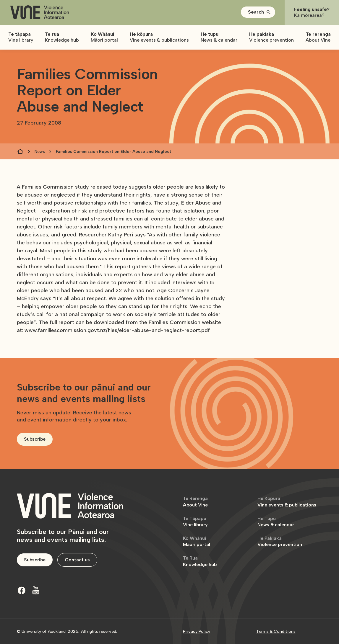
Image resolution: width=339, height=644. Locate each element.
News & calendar (276, 522)
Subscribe (35, 439)
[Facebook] (22, 590)
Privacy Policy (197, 631)
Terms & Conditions (276, 631)
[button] (258, 12)
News (40, 152)
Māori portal (197, 541)
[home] (40, 13)
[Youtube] (36, 590)
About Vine (195, 502)
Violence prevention (280, 541)
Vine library (195, 522)
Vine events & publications (287, 502)
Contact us (77, 560)
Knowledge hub (200, 561)
